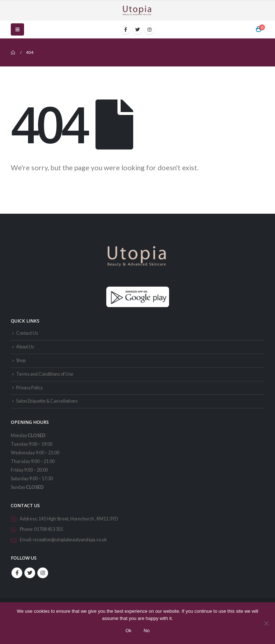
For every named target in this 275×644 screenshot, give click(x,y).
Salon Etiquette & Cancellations (47, 401)
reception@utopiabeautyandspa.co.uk (70, 540)
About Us (25, 347)
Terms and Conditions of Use (45, 374)
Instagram (43, 573)
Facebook (17, 573)
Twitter (30, 573)
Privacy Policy (29, 388)
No (147, 631)
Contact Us (27, 333)
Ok (128, 631)
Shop (21, 360)
